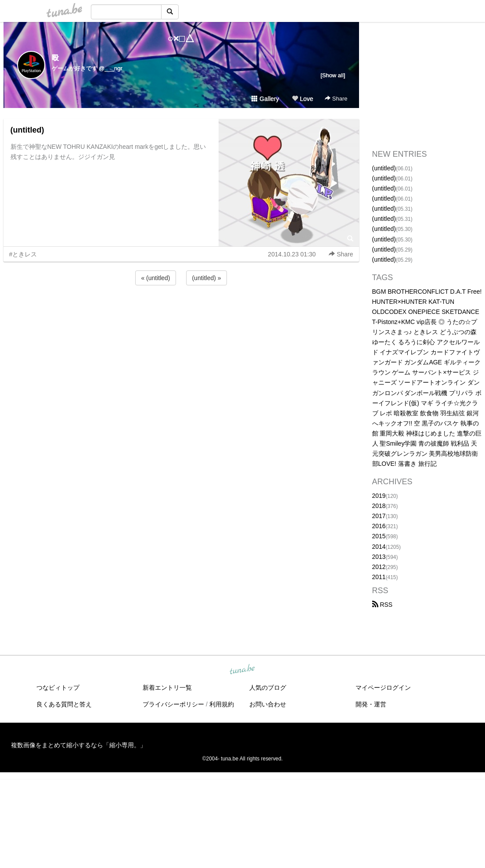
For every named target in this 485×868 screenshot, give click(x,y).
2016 (379, 526)
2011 (379, 577)
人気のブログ (268, 688)
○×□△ (181, 38)
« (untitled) (155, 278)
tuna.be (242, 670)
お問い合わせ (268, 704)
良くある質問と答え (64, 704)
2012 (379, 567)
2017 (379, 516)
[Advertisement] (181, 311)
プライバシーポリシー (173, 704)
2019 (379, 496)
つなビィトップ (58, 688)
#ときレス (23, 254)
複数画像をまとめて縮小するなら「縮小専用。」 (79, 745)
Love (302, 99)
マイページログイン (383, 688)
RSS (383, 605)
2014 (379, 547)
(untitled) (27, 130)
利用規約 (222, 704)
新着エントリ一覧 (167, 688)
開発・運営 (371, 704)
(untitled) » (206, 278)
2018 (379, 506)
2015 (379, 536)
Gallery (265, 99)
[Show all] (333, 75)
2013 (379, 557)
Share (336, 99)
